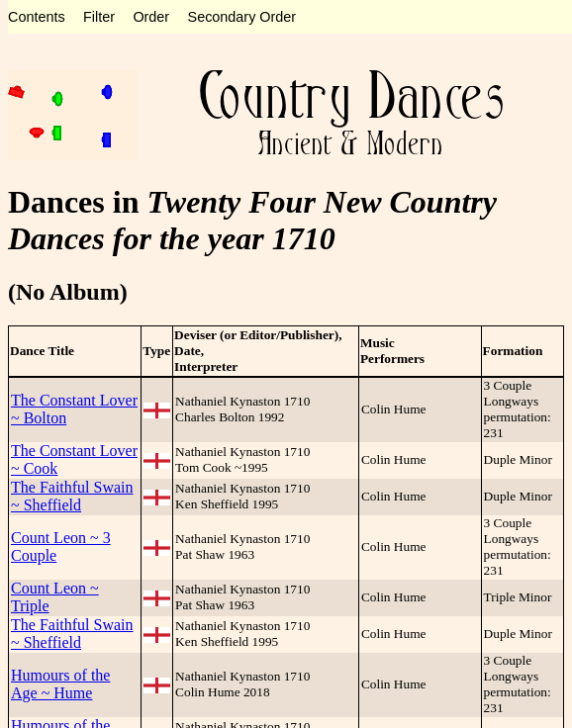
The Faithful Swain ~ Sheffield (72, 496)
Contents (37, 17)
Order (151, 17)
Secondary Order (242, 17)
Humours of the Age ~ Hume (60, 684)
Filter (99, 17)
